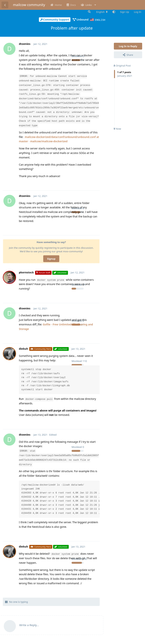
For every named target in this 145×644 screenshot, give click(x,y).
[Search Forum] (89, 12)
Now (117, 128)
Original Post (122, 65)
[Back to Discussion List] (5, 5)
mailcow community (29, 5)
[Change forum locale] (102, 12)
